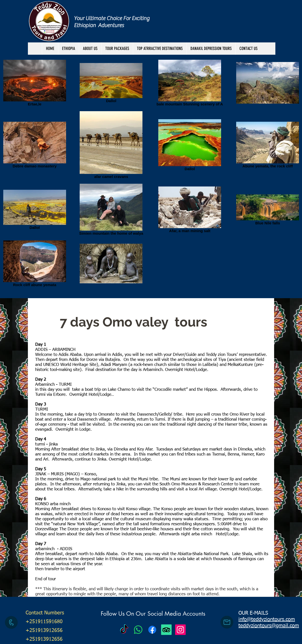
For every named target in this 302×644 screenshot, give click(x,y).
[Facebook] (152, 630)
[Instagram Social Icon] (180, 630)
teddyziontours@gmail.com (269, 626)
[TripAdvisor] (166, 630)
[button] (117, 49)
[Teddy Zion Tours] (124, 630)
